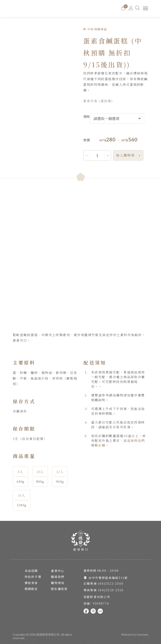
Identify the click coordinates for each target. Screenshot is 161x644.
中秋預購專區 (97, 29)
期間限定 (31, 589)
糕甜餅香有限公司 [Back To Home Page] (48, 634)
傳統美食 (31, 583)
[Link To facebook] (87, 611)
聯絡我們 (58, 577)
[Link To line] (101, 611)
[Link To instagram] (94, 611)
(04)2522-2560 (111, 583)
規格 (86, 116)
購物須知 (58, 583)
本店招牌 (31, 571)
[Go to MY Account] (131, 9)
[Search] (138, 9)
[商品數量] (97, 155)
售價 (86, 140)
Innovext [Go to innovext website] (142, 634)
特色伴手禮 (33, 577)
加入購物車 (125, 155)
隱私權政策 (59, 589)
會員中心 (58, 571)
